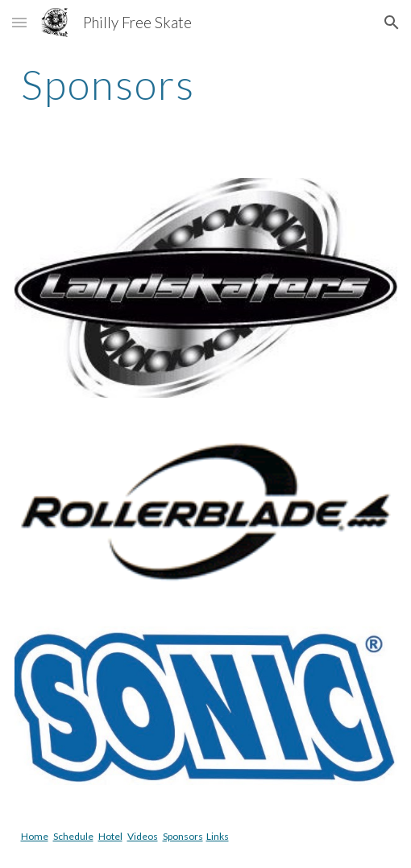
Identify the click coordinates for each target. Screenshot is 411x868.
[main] (206, 85)
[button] (19, 22)
